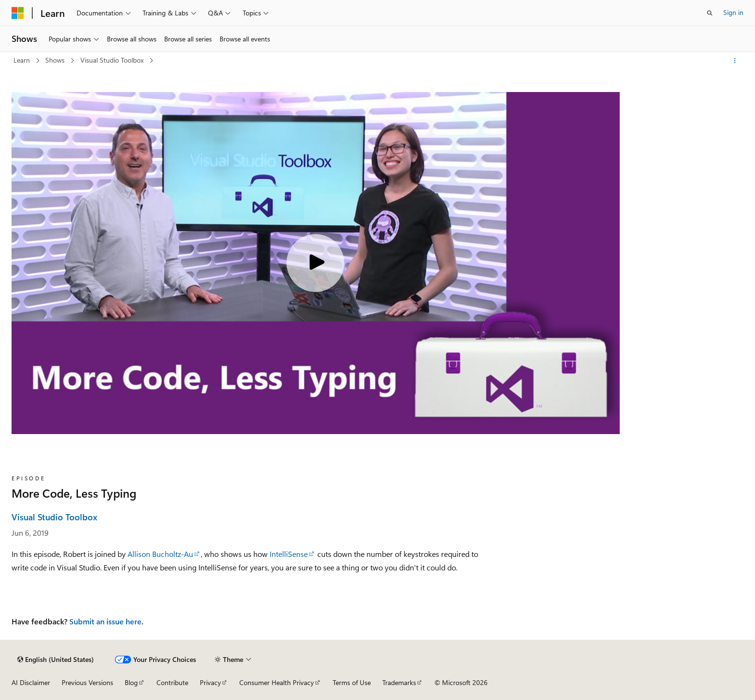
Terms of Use (352, 682)
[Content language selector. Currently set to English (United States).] (56, 660)
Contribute (172, 682)
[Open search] (710, 13)
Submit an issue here (105, 621)
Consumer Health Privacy (277, 682)
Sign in (733, 12)
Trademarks (399, 682)
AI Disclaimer (31, 682)
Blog (131, 682)
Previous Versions (87, 682)
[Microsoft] (18, 13)
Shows (56, 60)
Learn (23, 60)
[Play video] (315, 263)
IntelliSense (289, 554)
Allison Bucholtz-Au (160, 554)
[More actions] (735, 61)
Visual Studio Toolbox (113, 60)
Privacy (210, 682)
